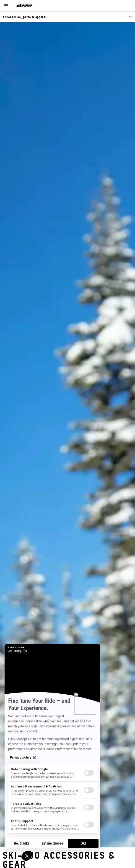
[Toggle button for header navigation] (6, 6)
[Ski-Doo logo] (24, 6)
